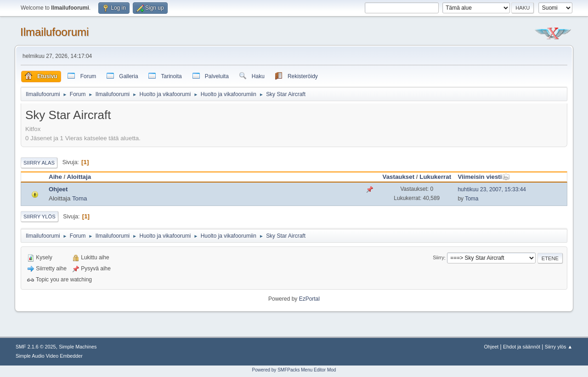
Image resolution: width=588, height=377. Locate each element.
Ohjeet (58, 189)
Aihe (55, 177)
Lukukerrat (435, 177)
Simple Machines (78, 347)
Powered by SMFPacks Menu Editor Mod (294, 370)
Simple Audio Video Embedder (49, 356)
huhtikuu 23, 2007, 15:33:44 (492, 189)
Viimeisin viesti (484, 177)
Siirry (438, 258)
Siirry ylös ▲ (559, 347)
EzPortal (309, 299)
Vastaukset (398, 177)
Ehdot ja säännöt (522, 347)
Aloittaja (79, 177)
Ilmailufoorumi (54, 32)
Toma (80, 198)
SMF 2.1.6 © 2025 (36, 347)
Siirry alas (39, 163)
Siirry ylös (40, 217)
